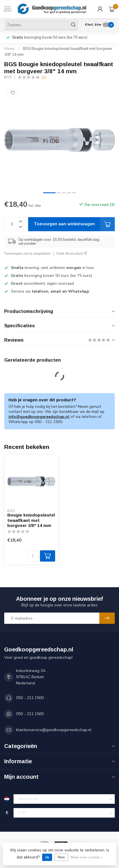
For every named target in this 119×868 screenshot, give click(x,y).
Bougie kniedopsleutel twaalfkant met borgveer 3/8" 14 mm (31, 520)
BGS (8, 77)
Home (9, 49)
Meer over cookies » (87, 857)
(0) (44, 77)
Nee (61, 857)
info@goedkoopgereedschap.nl (39, 417)
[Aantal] (33, 556)
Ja (47, 857)
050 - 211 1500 (30, 698)
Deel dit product (72, 253)
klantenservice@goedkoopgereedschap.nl (54, 730)
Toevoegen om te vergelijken (27, 253)
